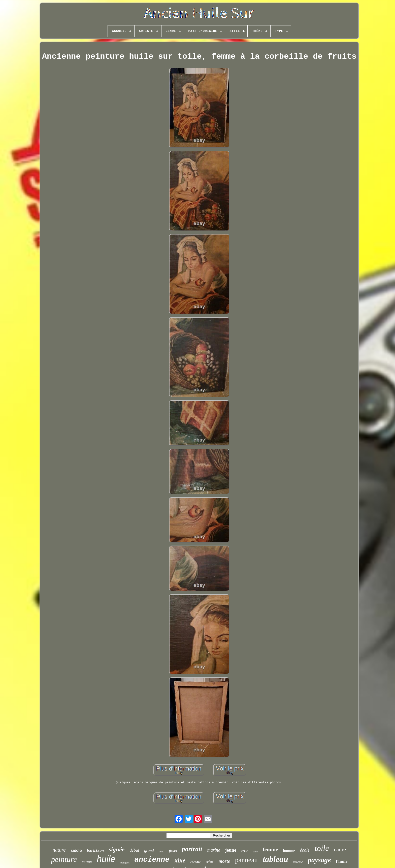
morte (224, 861)
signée (117, 849)
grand (149, 850)
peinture (64, 859)
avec (161, 851)
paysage (319, 860)
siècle (76, 850)
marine (214, 850)
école (305, 850)
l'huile (342, 861)
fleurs (173, 851)
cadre (340, 849)
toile (322, 848)
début (135, 850)
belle (255, 852)
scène (210, 862)
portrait (192, 849)
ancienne (152, 860)
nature (59, 850)
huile (106, 859)
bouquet (125, 862)
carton (87, 862)
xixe (180, 860)
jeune (231, 850)
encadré (196, 862)
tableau (275, 859)
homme (289, 851)
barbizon (95, 851)
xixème (298, 862)
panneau (246, 860)
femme (270, 850)
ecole (244, 851)
